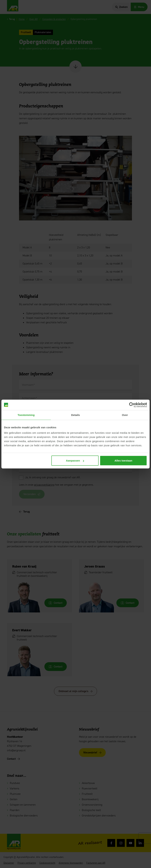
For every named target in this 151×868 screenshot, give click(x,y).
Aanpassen (75, 461)
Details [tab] (75, 415)
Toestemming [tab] (26, 415)
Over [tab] (125, 415)
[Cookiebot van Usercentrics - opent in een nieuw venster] (132, 405)
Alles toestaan (123, 461)
